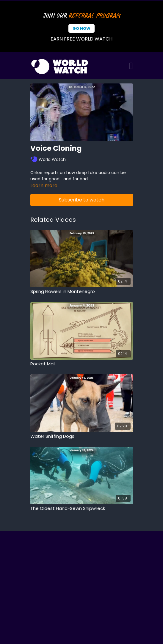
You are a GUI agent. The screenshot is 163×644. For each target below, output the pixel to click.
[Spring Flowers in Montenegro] (82, 292)
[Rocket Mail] (82, 364)
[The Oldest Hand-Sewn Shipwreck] (82, 509)
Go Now (81, 28)
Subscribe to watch (82, 200)
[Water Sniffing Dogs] (82, 436)
